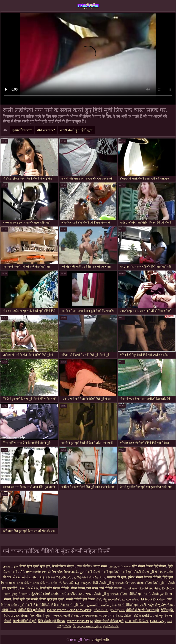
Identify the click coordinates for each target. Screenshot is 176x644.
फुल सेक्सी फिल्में (90, 572)
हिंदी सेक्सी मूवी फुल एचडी (108, 583)
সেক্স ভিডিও (84, 566)
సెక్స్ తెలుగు (64, 577)
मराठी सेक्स (101, 566)
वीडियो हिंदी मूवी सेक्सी (32, 610)
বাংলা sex (121, 588)
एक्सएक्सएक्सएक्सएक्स (94, 616)
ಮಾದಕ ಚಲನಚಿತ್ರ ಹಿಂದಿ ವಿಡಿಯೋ (143, 599)
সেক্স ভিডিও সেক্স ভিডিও (33, 583)
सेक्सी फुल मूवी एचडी (52, 599)
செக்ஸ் (130, 583)
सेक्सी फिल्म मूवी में (145, 572)
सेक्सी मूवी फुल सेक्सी (25, 599)
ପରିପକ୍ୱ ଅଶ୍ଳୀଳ (80, 583)
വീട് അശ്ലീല (143, 616)
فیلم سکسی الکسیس (102, 605)
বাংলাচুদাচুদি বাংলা (17, 594)
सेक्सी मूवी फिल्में (88, 6)
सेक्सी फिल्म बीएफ (63, 566)
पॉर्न (22, 572)
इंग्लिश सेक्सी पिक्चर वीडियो (144, 577)
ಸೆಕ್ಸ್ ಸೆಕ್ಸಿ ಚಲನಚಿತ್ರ (108, 599)
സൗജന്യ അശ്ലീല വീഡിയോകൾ (52, 572)
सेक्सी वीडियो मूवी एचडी (132, 605)
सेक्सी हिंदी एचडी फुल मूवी (35, 566)
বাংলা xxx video (120, 616)
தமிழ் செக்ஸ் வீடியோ (89, 577)
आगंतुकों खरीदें (101, 640)
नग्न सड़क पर (46, 130)
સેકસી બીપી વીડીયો (26, 577)
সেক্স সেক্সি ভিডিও (137, 621)
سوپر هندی (11, 566)
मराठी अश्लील (68, 594)
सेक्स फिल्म (78, 588)
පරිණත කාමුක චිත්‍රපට (109, 610)
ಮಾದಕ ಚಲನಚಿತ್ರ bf (80, 621)
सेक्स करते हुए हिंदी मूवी (76, 130)
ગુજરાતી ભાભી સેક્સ (65, 616)
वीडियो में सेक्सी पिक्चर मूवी (143, 610)
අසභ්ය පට (111, 626)
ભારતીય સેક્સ (29, 588)
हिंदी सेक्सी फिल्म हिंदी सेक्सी (149, 566)
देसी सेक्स (92, 588)
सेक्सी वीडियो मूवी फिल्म (80, 599)
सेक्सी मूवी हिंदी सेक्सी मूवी (117, 572)
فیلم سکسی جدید (89, 626)
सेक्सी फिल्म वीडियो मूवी (36, 616)
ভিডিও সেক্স (12, 616)
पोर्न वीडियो (106, 588)
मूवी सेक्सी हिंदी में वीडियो (34, 605)
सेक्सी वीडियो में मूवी (25, 621)
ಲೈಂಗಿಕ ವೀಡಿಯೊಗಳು (44, 594)
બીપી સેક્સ (9, 610)
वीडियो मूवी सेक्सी (140, 594)
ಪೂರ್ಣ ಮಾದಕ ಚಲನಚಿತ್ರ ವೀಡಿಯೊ (151, 588)
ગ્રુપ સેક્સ (85, 594)
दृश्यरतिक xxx (22, 130)
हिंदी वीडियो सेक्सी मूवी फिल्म (68, 605)
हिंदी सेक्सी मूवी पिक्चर (52, 621)
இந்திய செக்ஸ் (120, 566)
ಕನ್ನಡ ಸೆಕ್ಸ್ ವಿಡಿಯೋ (161, 605)
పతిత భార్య (158, 621)
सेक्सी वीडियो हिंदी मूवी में (152, 583)
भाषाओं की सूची (116, 577)
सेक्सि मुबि (167, 610)
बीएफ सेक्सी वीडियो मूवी (109, 621)
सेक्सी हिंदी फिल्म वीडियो (55, 588)
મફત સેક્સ (47, 577)
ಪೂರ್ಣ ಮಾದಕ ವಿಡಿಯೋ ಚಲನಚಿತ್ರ (69, 610)
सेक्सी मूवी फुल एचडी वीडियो (111, 594)
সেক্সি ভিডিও (59, 583)
